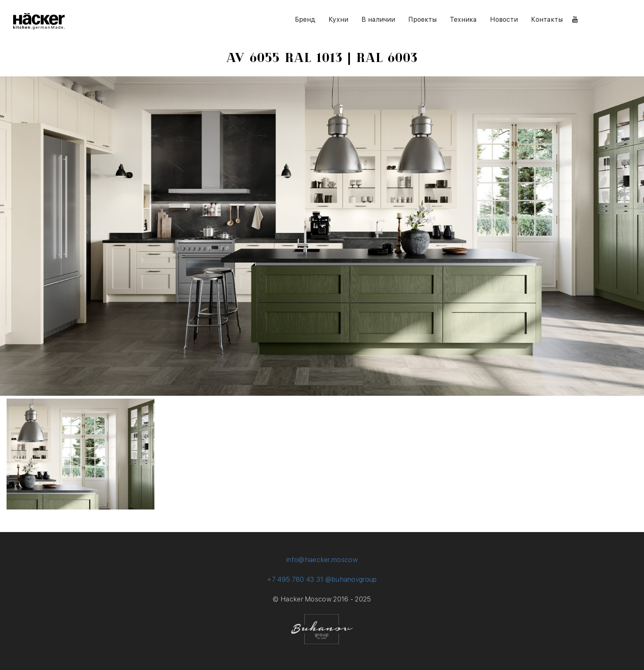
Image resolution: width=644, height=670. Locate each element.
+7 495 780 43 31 (295, 579)
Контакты (547, 20)
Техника (463, 20)
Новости (504, 20)
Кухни (338, 20)
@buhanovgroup (351, 579)
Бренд (305, 20)
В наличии (378, 20)
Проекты (422, 20)
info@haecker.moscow (322, 560)
